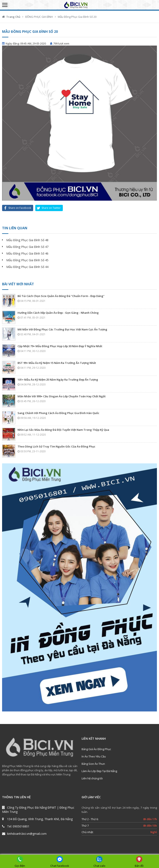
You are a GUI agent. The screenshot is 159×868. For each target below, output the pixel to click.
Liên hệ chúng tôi (92, 778)
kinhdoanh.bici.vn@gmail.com (27, 834)
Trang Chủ (13, 17)
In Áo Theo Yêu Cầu (94, 756)
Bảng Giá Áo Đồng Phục (96, 749)
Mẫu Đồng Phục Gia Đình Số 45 (27, 260)
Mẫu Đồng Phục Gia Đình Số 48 (27, 240)
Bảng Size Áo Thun (93, 764)
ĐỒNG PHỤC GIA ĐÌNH (39, 17)
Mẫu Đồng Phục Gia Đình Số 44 (27, 267)
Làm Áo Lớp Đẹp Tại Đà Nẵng (99, 771)
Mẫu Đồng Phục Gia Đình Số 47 (27, 247)
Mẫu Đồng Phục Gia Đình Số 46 (27, 253)
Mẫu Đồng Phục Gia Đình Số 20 (77, 17)
